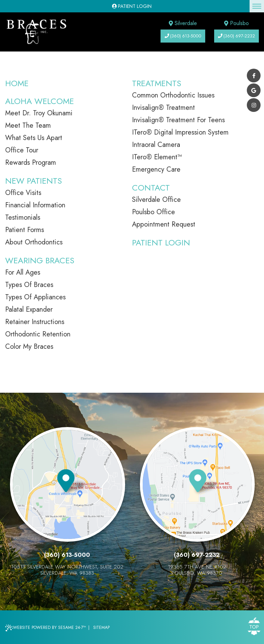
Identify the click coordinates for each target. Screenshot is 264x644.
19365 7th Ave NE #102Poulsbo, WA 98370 (197, 570)
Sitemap (101, 628)
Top (254, 627)
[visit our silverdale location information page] (73, 483)
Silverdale (183, 23)
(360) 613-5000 (183, 36)
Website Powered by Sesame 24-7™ (46, 628)
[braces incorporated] (36, 32)
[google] (254, 90)
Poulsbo (236, 23)
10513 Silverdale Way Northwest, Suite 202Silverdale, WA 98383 (67, 570)
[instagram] (254, 105)
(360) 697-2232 (236, 36)
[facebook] (254, 76)
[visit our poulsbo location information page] (205, 483)
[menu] (257, 6)
